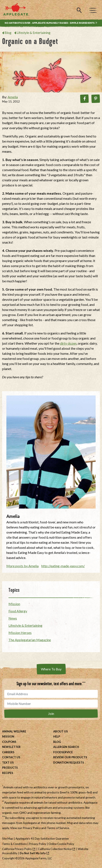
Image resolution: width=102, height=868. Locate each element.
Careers (8, 752)
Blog (8, 33)
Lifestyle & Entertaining (34, 33)
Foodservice (63, 752)
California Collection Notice (55, 849)
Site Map (8, 839)
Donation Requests (69, 763)
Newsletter (11, 747)
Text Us (8, 763)
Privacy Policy (32, 828)
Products (10, 768)
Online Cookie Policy (61, 844)
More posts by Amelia (22, 566)
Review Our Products (70, 757)
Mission (14, 604)
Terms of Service (58, 828)
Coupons (9, 742)
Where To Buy (51, 669)
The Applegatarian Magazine (30, 640)
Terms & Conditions (14, 844)
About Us (61, 731)
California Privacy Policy (17, 849)
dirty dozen (68, 343)
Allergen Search (66, 747)
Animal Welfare (14, 731)
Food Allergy (18, 611)
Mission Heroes (20, 633)
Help (57, 736)
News (13, 618)
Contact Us (11, 757)
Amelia (13, 97)
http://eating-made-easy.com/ (63, 566)
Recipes (8, 773)
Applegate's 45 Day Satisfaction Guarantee (42, 839)
